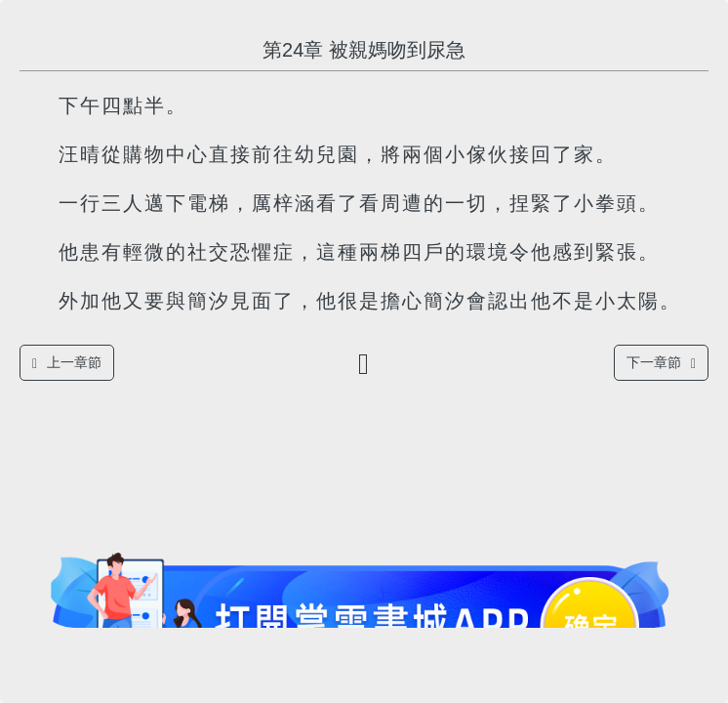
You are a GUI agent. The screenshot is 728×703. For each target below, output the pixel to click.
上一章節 (67, 363)
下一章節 (661, 363)
